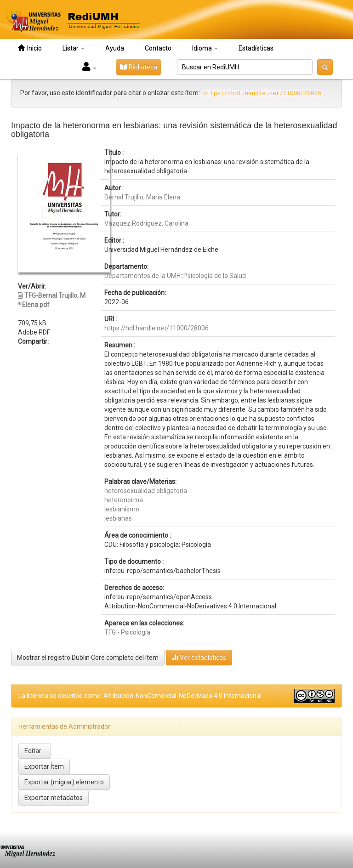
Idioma (205, 48)
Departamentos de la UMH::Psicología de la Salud (175, 276)
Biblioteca (139, 67)
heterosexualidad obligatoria (146, 491)
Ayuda (115, 48)
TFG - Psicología (127, 632)
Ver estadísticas (199, 657)
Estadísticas (256, 48)
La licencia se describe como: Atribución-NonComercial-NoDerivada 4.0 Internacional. (141, 696)
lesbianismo (122, 509)
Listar (74, 48)
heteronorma (124, 500)
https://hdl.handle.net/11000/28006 (157, 328)
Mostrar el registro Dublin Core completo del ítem (88, 658)
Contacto (158, 48)
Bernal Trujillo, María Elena (142, 197)
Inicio (30, 48)
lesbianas (118, 518)
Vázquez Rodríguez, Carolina (146, 223)
